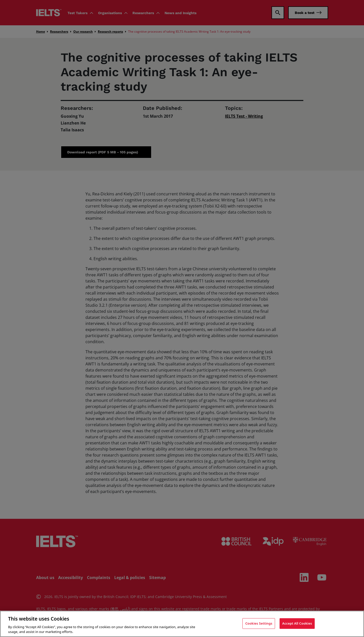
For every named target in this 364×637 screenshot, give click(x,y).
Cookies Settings (259, 623)
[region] (182, 624)
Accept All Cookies (297, 623)
